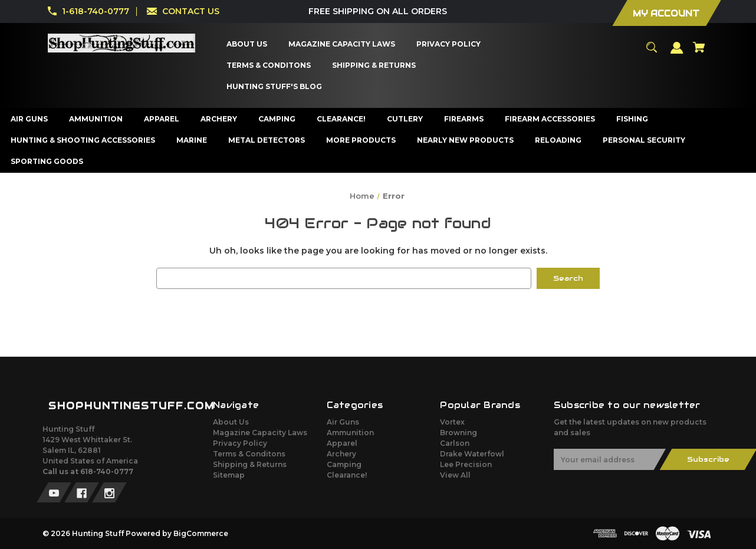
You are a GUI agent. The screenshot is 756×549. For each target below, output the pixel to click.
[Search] (652, 52)
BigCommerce (201, 533)
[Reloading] (558, 140)
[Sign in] (677, 53)
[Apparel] (162, 119)
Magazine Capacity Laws (260, 433)
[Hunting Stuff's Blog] (274, 87)
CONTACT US (191, 11)
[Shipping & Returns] (374, 65)
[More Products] (361, 140)
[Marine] (192, 140)
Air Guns (343, 422)
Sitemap (229, 475)
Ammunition (350, 433)
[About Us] (246, 44)
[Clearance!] (341, 119)
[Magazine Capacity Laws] (341, 44)
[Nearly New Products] (466, 140)
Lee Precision (466, 464)
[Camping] (277, 119)
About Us (231, 422)
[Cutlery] (405, 119)
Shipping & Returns (250, 464)
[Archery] (219, 119)
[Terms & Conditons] (268, 65)
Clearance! (347, 475)
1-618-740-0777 (96, 11)
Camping (344, 464)
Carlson (455, 443)
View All (455, 475)
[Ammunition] (96, 119)
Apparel (342, 443)
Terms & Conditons (249, 454)
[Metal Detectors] (267, 140)
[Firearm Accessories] (550, 119)
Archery (341, 454)
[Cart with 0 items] (699, 52)
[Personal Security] (644, 140)
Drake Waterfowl (472, 454)
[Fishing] (632, 119)
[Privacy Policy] (448, 44)
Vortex (452, 422)
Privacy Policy (240, 443)
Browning (458, 433)
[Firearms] (464, 119)
